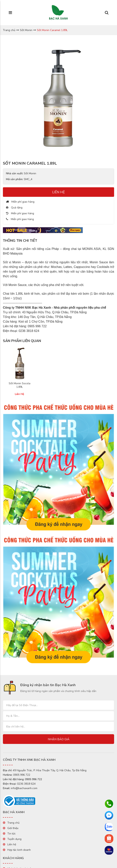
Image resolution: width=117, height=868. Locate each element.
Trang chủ (9, 30)
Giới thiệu (13, 828)
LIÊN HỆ (58, 192)
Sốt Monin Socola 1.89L (20, 385)
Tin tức (12, 834)
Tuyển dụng (14, 839)
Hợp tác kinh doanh (19, 850)
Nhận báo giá (59, 739)
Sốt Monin (26, 30)
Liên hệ (12, 844)
